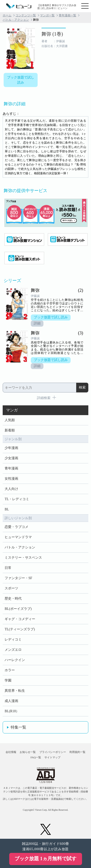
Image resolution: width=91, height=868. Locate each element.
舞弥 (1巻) (52, 34)
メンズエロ (13, 650)
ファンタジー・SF (18, 578)
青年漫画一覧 (67, 15)
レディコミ (13, 639)
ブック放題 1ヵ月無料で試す (45, 858)
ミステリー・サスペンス (23, 558)
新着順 (10, 430)
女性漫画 (11, 479)
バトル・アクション (16, 20)
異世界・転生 (15, 691)
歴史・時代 (13, 599)
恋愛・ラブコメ (17, 527)
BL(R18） (12, 711)
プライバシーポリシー (53, 752)
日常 (8, 568)
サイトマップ (52, 757)
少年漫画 (11, 448)
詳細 (37, 323)
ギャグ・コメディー (20, 619)
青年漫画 (11, 468)
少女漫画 (11, 458)
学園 (8, 680)
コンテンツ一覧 (26, 15)
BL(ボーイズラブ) (18, 609)
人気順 (10, 420)
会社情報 (11, 752)
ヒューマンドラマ (18, 537)
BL (7, 509)
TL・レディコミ (17, 499)
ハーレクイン (15, 660)
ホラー (10, 670)
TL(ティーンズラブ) (20, 629)
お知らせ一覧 (28, 752)
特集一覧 (18, 727)
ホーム (7, 15)
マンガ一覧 (47, 15)
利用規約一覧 (77, 752)
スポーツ (11, 588)
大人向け (11, 489)
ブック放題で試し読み (21, 80)
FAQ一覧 (36, 757)
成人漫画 (11, 701)
